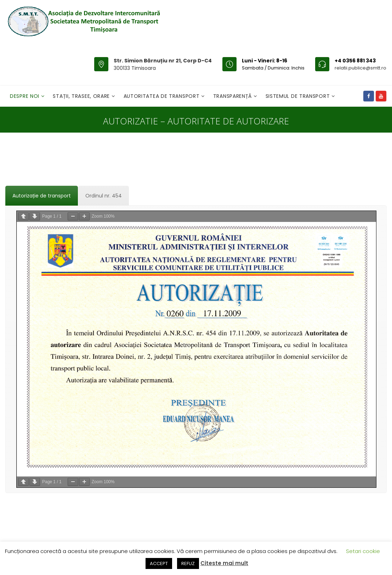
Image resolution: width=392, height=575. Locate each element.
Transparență (233, 96)
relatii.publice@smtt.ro (360, 68)
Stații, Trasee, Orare (82, 96)
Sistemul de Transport (299, 96)
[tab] (42, 196)
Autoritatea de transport (163, 96)
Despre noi (25, 96)
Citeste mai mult (224, 563)
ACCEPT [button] (159, 563)
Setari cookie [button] (363, 551)
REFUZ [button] (188, 563)
